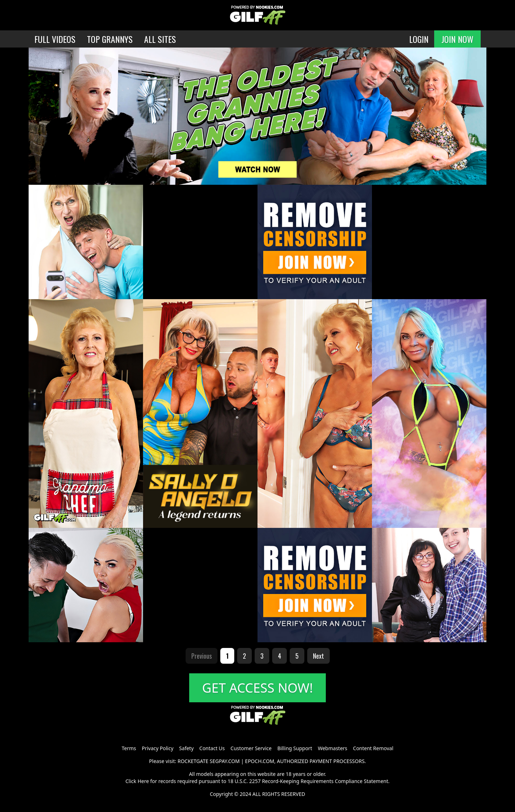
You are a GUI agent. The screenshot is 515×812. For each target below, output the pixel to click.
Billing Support (295, 748)
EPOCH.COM (260, 761)
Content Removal (373, 748)
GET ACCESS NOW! (257, 688)
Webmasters (333, 748)
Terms (129, 748)
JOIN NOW (457, 39)
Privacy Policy (157, 748)
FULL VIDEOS (55, 39)
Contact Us (212, 748)
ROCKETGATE (193, 761)
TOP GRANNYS (110, 39)
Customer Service (251, 748)
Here (143, 781)
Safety (186, 748)
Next (318, 656)
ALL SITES (160, 39)
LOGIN (419, 39)
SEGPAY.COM (225, 761)
